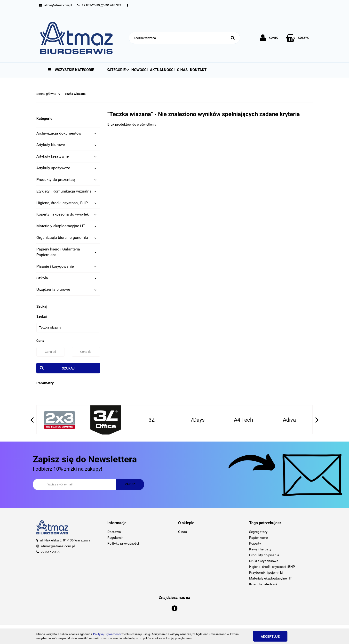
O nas (182, 70)
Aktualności (162, 70)
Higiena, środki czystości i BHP (272, 567)
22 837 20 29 (51, 552)
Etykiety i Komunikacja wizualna (66, 191)
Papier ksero (258, 538)
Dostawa (114, 532)
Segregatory (258, 532)
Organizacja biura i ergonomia (66, 237)
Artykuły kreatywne (66, 156)
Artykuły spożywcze (66, 168)
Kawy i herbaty (260, 549)
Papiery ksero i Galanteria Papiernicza (66, 252)
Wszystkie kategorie (71, 70)
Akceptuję (270, 636)
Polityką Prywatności (107, 634)
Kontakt (198, 70)
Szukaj (68, 368)
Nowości (139, 70)
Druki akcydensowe (264, 561)
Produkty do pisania (264, 555)
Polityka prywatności (123, 543)
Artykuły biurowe (66, 145)
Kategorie (118, 70)
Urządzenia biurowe (66, 289)
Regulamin (115, 538)
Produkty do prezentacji (66, 180)
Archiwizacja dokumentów (66, 133)
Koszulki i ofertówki (264, 584)
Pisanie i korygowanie (66, 266)
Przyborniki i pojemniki (266, 572)
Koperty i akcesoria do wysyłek (66, 214)
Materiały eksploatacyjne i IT (66, 226)
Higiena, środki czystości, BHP (66, 203)
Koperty (255, 543)
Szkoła (66, 278)
